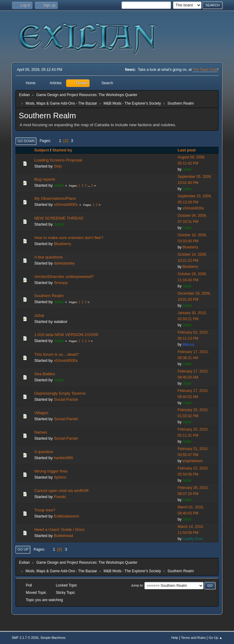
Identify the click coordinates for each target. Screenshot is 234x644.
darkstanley (64, 263)
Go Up (23, 549)
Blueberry (63, 244)
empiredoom (193, 461)
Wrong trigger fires (51, 471)
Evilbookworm (67, 516)
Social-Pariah (66, 399)
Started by (62, 150)
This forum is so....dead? (56, 354)
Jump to (137, 585)
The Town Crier (205, 70)
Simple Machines (53, 638)
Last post (189, 150)
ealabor (61, 322)
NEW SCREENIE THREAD (59, 218)
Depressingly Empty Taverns (60, 393)
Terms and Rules (193, 638)
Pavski (60, 497)
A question (44, 452)
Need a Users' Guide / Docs (59, 530)
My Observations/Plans (55, 198)
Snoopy (61, 283)
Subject (41, 150)
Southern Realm (49, 296)
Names (41, 432)
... (89, 186)
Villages (41, 413)
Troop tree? (44, 510)
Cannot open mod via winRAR (61, 491)
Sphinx (60, 477)
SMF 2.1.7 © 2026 (25, 638)
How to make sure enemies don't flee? (69, 238)
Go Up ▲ (216, 638)
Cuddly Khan (193, 539)
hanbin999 (63, 458)
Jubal (187, 169)
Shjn (58, 166)
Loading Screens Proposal (58, 160)
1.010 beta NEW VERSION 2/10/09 (66, 335)
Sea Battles (44, 374)
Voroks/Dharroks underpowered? (64, 277)
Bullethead (64, 536)
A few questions (48, 257)
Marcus (188, 345)
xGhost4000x (66, 204)
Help (175, 638)
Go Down (26, 141)
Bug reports (45, 179)
